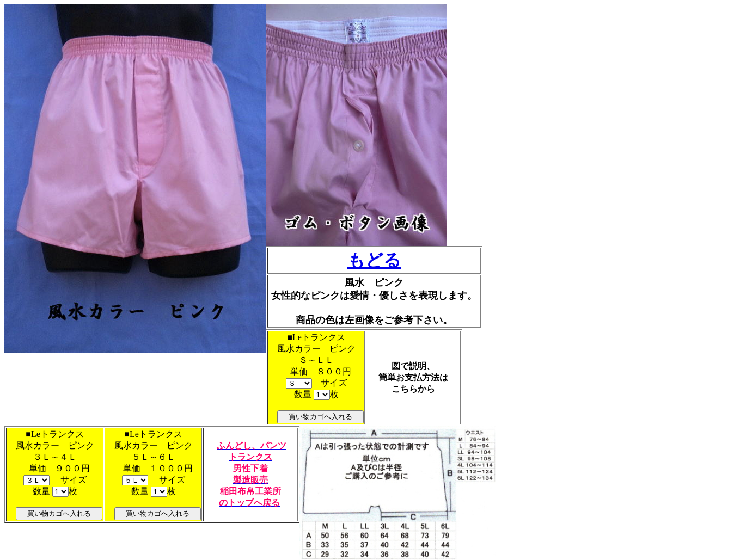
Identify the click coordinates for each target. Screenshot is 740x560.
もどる (374, 260)
